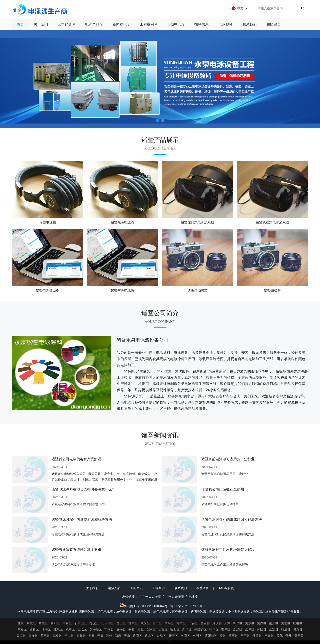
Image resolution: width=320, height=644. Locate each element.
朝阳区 (55, 623)
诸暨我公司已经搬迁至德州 (223, 489)
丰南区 (185, 636)
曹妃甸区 (211, 636)
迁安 (288, 636)
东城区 (31, 623)
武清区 (70, 629)
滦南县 (233, 636)
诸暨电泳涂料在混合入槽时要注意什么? (83, 489)
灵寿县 (298, 629)
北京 (21, 623)
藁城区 (226, 629)
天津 (227, 623)
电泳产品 (114, 588)
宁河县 (109, 629)
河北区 (286, 623)
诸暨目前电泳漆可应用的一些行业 (228, 459)
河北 (140, 629)
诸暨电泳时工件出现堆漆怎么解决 (228, 550)
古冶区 (161, 636)
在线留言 (203, 588)
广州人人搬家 (152, 597)
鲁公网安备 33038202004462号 (144, 606)
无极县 (57, 636)
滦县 (223, 636)
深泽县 (33, 636)
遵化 (280, 636)
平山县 (69, 636)
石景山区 (81, 623)
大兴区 (169, 623)
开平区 (173, 636)
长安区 (163, 629)
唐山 (127, 636)
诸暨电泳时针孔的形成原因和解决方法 (232, 519)
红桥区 (298, 623)
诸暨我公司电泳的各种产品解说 (76, 459)
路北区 (149, 636)
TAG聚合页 (226, 588)
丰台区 (67, 623)
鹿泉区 (238, 629)
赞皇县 (45, 636)
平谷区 (193, 623)
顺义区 (145, 623)
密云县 (205, 623)
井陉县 (262, 629)
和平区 (238, 623)
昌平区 (157, 623)
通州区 (133, 623)
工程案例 (158, 588)
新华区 (187, 629)
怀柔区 (181, 623)
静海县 (121, 629)
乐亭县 (245, 636)
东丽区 (22, 629)
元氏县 (81, 636)
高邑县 (21, 636)
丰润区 (197, 636)
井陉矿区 (200, 629)
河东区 (250, 623)
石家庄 (151, 629)
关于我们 (92, 588)
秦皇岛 (299, 636)
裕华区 (214, 629)
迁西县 (257, 636)
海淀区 (94, 623)
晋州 (109, 636)
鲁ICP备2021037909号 (186, 606)
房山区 (121, 623)
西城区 (43, 623)
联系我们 (181, 588)
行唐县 (286, 629)
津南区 (46, 629)
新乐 (118, 636)
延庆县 (217, 623)
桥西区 (175, 629)
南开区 (274, 623)
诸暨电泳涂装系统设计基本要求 (76, 550)
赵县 (92, 636)
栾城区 (250, 629)
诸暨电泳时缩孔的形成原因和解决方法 (82, 519)
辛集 (100, 636)
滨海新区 (96, 629)
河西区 (262, 623)
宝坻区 (82, 629)
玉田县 (269, 636)
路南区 (137, 636)
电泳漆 (193, 597)
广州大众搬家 (175, 597)
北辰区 (58, 629)
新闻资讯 (136, 588)
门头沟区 (108, 623)
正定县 (274, 629)
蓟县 (132, 629)
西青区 (34, 629)
